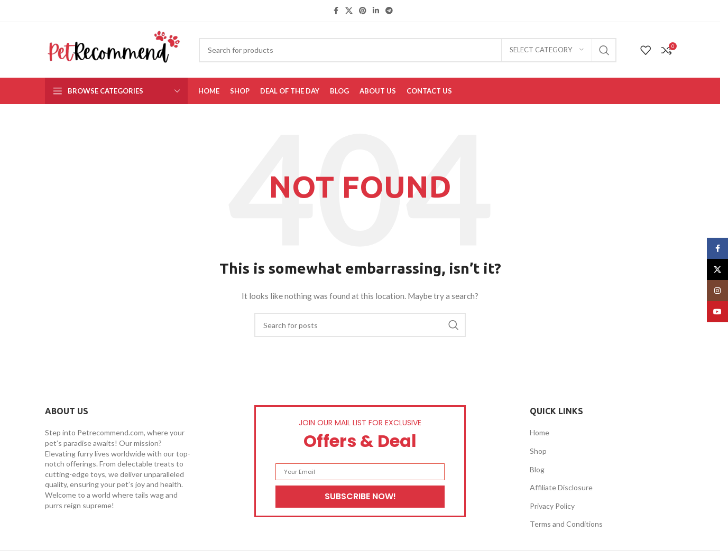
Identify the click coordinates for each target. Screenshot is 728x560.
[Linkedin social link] (376, 11)
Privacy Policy (552, 506)
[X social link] (349, 11)
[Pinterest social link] (363, 11)
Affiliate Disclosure (561, 487)
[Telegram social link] (389, 11)
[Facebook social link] (336, 11)
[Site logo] (114, 49)
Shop (538, 451)
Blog (537, 469)
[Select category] (547, 50)
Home (540, 432)
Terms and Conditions (566, 524)
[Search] (408, 50)
